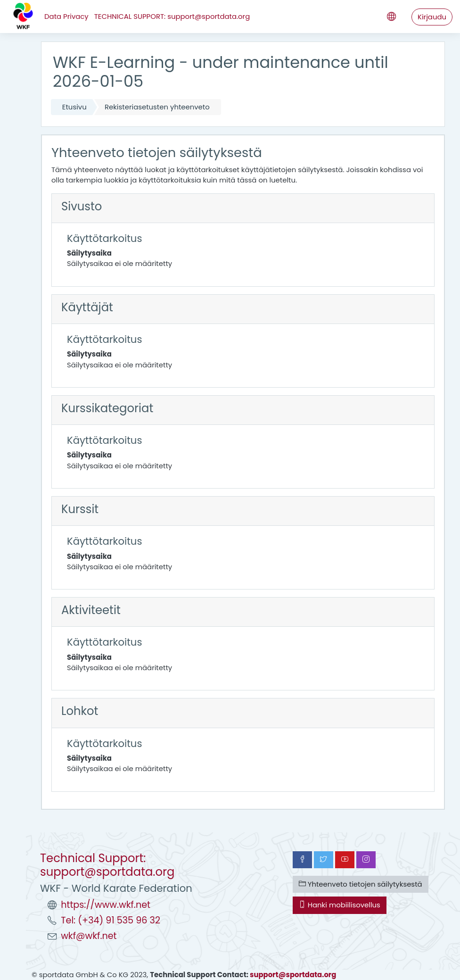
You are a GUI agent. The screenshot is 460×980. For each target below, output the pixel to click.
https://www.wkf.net (106, 905)
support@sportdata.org (293, 975)
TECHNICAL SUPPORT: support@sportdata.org (172, 16)
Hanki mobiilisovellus (340, 905)
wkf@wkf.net (89, 936)
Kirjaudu (432, 17)
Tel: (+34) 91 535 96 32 (111, 920)
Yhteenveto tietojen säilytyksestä (361, 884)
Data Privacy (66, 16)
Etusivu (74, 107)
